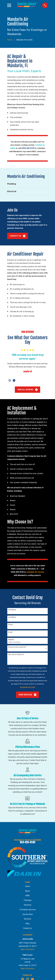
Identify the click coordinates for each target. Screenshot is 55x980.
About (28, 891)
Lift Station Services (28, 910)
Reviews (28, 919)
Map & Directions (28, 949)
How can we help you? (16, 654)
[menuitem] (27, 184)
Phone (11, 625)
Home (27, 886)
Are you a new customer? (17, 647)
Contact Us (18, 236)
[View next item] (14, 380)
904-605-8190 (27, 842)
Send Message (27, 695)
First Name (12, 610)
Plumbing (27, 900)
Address (11, 640)
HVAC (27, 896)
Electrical (27, 905)
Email (10, 632)
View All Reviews (27, 390)
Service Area (28, 914)
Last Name (12, 617)
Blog (27, 924)
